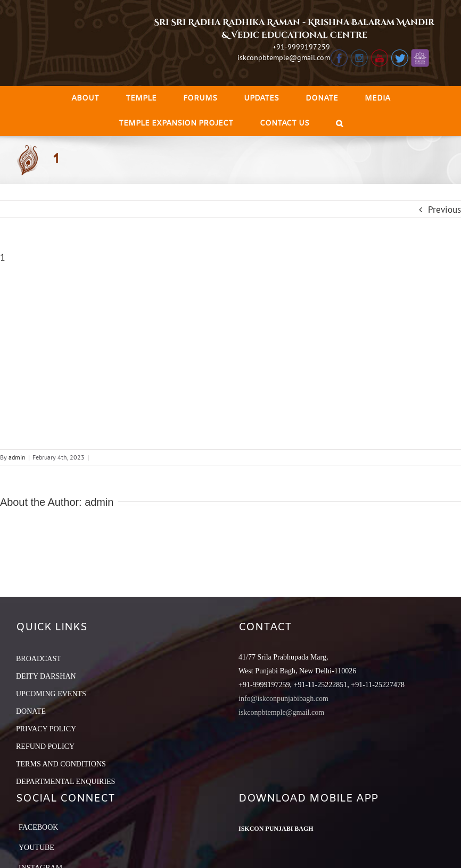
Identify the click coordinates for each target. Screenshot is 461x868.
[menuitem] (85, 99)
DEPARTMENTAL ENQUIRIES (65, 782)
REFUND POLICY (45, 746)
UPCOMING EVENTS (51, 694)
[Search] (339, 124)
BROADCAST (39, 659)
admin (17, 457)
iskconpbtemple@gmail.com (284, 57)
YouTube (36, 848)
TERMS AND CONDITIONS (61, 764)
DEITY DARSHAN (46, 676)
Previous (444, 210)
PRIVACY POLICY (46, 729)
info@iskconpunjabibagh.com (283, 699)
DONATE (31, 711)
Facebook (38, 827)
